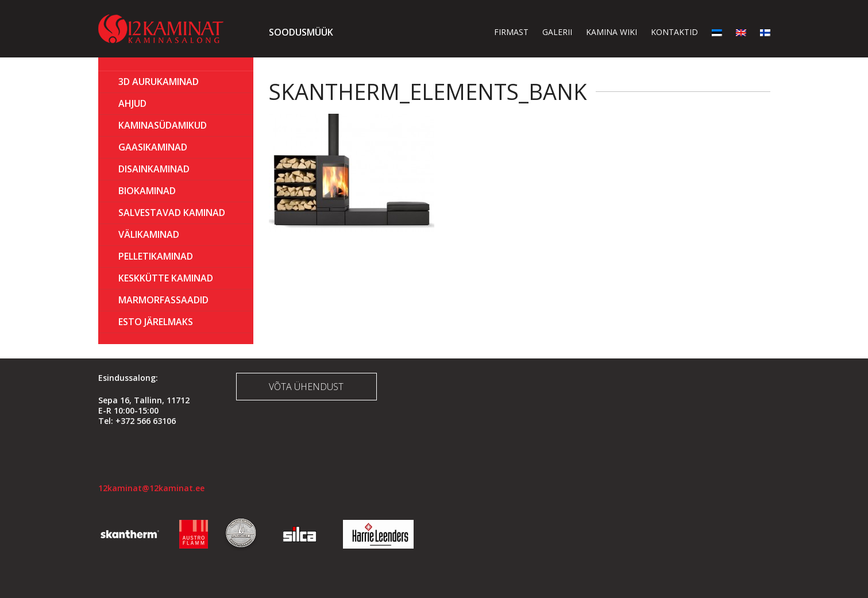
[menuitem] (717, 32)
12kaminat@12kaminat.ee (151, 488)
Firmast (511, 32)
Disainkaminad (154, 169)
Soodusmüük (301, 32)
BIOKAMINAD (147, 191)
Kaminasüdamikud (163, 125)
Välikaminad (149, 234)
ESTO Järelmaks (156, 322)
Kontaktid (674, 32)
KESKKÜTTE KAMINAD (166, 278)
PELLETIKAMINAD (156, 256)
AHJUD (132, 103)
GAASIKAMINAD (153, 147)
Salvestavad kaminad (172, 213)
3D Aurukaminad (159, 82)
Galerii (557, 32)
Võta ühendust (306, 387)
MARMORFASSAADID (163, 300)
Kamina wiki (612, 32)
